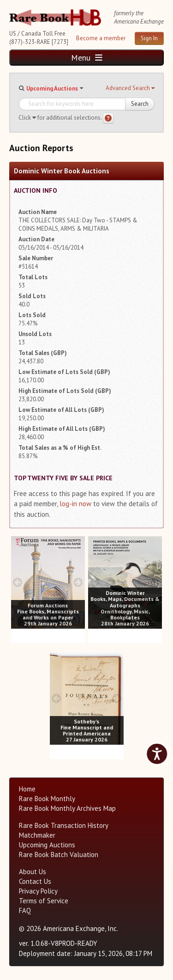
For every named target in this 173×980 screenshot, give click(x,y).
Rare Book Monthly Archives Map (67, 808)
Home (27, 789)
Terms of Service (44, 901)
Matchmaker (37, 835)
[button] (130, 88)
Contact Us (35, 881)
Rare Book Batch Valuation (59, 854)
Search (140, 104)
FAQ (25, 910)
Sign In (149, 38)
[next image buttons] (78, 582)
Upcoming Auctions (52, 89)
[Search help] (108, 118)
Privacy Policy (38, 891)
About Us (33, 872)
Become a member (101, 38)
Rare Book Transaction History (64, 825)
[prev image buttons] (18, 582)
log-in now (75, 504)
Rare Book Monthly (47, 799)
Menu (87, 58)
